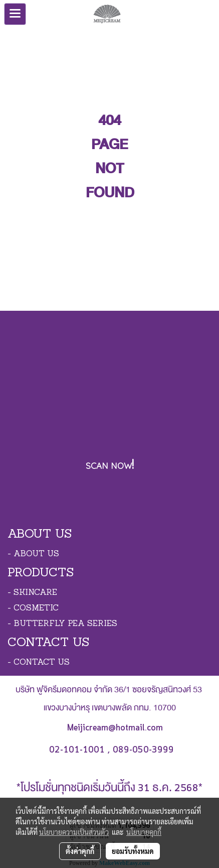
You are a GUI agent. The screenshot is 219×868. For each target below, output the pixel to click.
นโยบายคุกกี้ (144, 832)
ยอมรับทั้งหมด (133, 851)
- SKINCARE (32, 593)
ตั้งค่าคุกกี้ (80, 851)
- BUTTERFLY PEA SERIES (62, 624)
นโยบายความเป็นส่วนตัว (74, 832)
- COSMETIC (33, 608)
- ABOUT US (33, 554)
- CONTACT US (39, 663)
